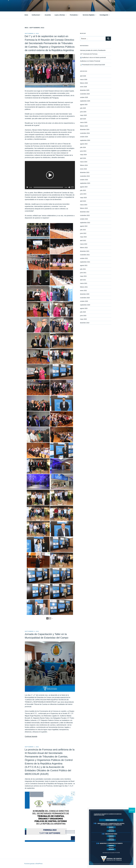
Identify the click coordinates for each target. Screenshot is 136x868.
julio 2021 (83, 269)
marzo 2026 (84, 79)
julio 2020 (83, 312)
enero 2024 (83, 169)
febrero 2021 (84, 287)
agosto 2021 (84, 265)
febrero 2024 (84, 165)
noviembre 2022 (85, 215)
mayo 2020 (83, 319)
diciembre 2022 (85, 212)
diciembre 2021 (85, 251)
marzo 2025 (84, 122)
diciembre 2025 (85, 90)
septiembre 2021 (85, 262)
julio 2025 (83, 108)
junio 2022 (83, 233)
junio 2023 (83, 194)
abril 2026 (83, 76)
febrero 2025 (84, 126)
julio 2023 (83, 190)
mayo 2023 (83, 198)
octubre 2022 (84, 219)
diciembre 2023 (85, 172)
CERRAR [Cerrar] (132, 810)
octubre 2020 (84, 301)
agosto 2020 (84, 308)
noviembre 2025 (85, 94)
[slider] (48, 187)
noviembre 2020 (85, 298)
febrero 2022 (84, 248)
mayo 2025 (83, 115)
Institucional (37, 15)
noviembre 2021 (85, 255)
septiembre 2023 (85, 183)
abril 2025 (83, 119)
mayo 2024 (83, 155)
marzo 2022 (84, 244)
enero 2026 (83, 87)
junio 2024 (83, 151)
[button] (50, 175)
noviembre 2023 (85, 176)
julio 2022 (83, 230)
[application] (50, 175)
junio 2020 (83, 316)
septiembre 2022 (85, 223)
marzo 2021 (84, 283)
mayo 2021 (83, 276)
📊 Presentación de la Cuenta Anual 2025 (93, 65)
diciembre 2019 (85, 323)
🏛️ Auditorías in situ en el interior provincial (93, 57)
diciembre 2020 (85, 294)
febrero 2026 (84, 83)
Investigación (105, 15)
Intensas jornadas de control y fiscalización (93, 50)
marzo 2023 (84, 205)
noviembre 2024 (85, 133)
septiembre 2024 (85, 140)
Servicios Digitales (90, 15)
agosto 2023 (84, 187)
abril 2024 (83, 158)
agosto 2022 (84, 226)
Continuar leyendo (31, 736)
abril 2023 (83, 201)
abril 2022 (83, 240)
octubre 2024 (84, 137)
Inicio (26, 15)
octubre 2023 (84, 180)
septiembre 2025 (85, 101)
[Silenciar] (69, 187)
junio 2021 (83, 273)
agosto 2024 (84, 144)
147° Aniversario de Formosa (89, 54)
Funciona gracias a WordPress (33, 864)
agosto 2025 (84, 105)
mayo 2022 (83, 237)
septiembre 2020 (85, 305)
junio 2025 (83, 112)
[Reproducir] (27, 187)
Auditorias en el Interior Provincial (90, 61)
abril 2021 (83, 280)
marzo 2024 (84, 162)
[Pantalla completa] (72, 187)
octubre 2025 (84, 97)
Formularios (75, 15)
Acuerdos (48, 15)
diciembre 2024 (85, 130)
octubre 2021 (84, 258)
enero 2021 (83, 291)
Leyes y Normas (61, 15)
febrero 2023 (84, 208)
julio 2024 (83, 147)
